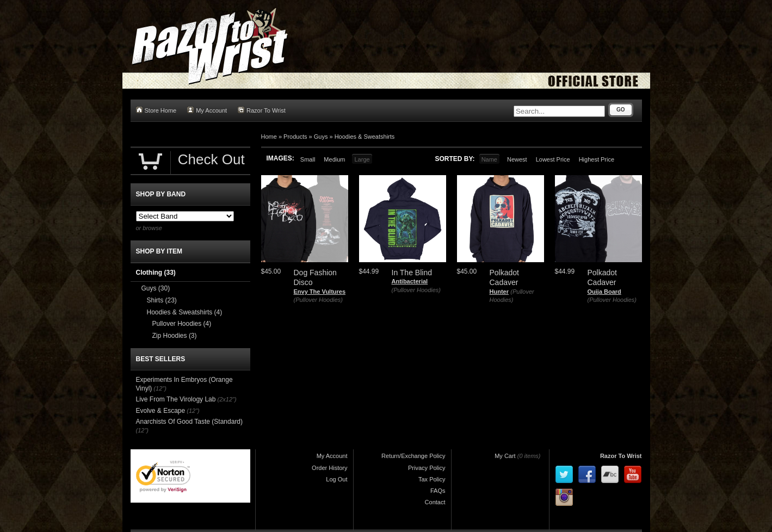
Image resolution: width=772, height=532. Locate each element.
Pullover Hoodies (182, 324)
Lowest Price (553, 159)
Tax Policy (432, 479)
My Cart (505, 456)
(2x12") (227, 399)
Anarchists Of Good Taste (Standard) (190, 422)
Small (308, 159)
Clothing (156, 273)
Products (295, 137)
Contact (435, 502)
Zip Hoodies (175, 336)
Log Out (336, 479)
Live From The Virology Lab (176, 399)
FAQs (438, 491)
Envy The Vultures (320, 292)
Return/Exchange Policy (413, 456)
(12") (160, 388)
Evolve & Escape (161, 411)
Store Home (156, 110)
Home (269, 137)
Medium (334, 159)
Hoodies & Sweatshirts (365, 137)
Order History (329, 468)
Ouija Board (604, 292)
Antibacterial (410, 281)
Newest (517, 159)
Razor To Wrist (262, 110)
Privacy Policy (427, 468)
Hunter (499, 292)
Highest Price (597, 159)
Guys (321, 137)
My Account (207, 110)
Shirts (162, 300)
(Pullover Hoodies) (318, 300)
